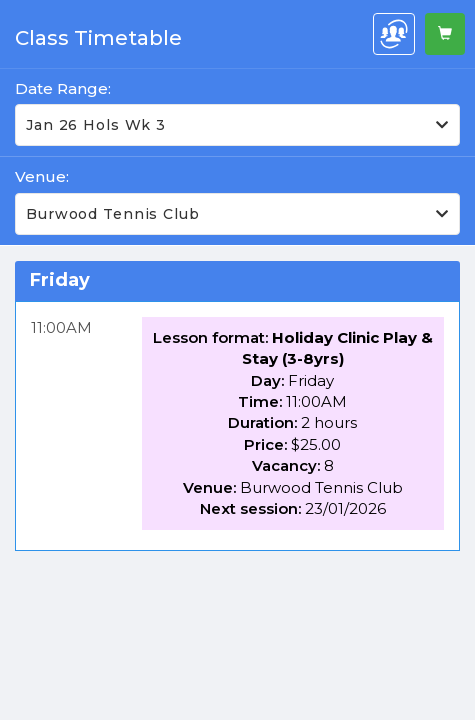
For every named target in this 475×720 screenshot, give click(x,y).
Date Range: (63, 88)
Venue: (42, 176)
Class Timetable (98, 38)
